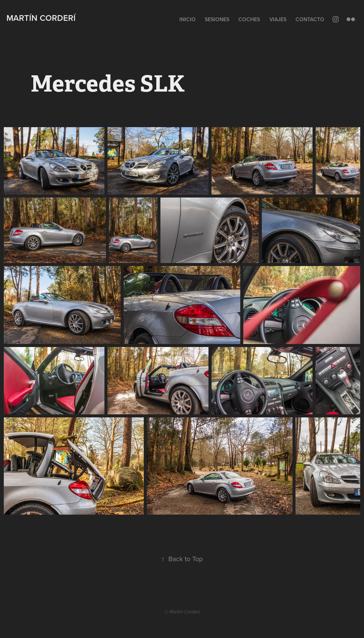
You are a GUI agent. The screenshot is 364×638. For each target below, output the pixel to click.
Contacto (310, 19)
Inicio (187, 19)
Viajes (278, 19)
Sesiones (217, 19)
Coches (249, 19)
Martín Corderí (41, 18)
